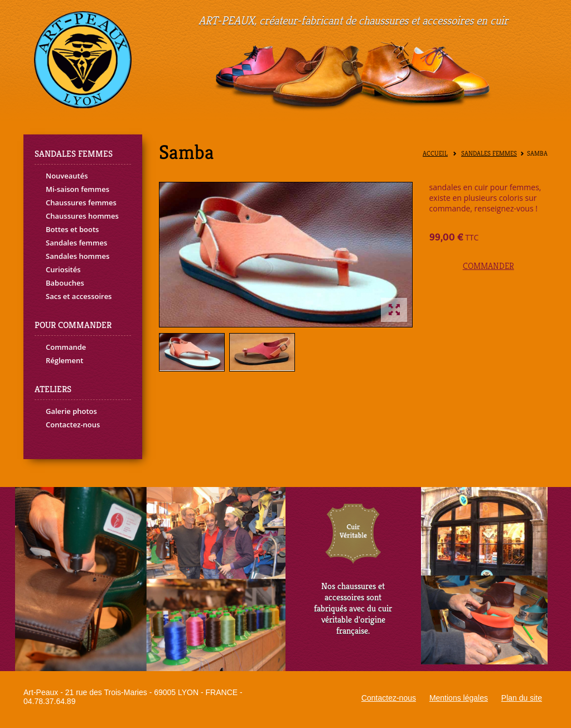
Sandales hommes (78, 256)
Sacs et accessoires (79, 296)
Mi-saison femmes (78, 189)
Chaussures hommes (82, 216)
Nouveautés (67, 176)
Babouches (65, 283)
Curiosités (63, 269)
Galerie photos (71, 411)
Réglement (64, 360)
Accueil (435, 154)
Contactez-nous (73, 425)
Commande (66, 347)
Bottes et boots (72, 229)
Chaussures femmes (81, 203)
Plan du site (522, 698)
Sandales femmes (76, 243)
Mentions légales (459, 698)
